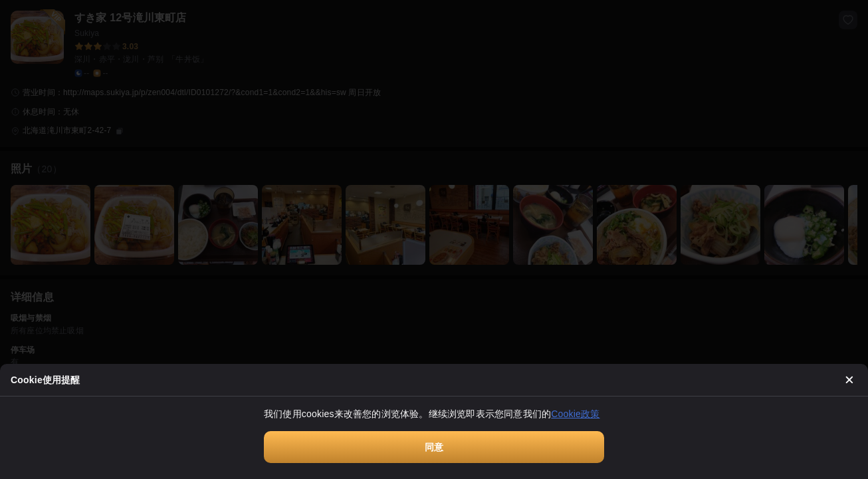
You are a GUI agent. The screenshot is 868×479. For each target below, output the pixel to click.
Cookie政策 (575, 414)
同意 (434, 447)
